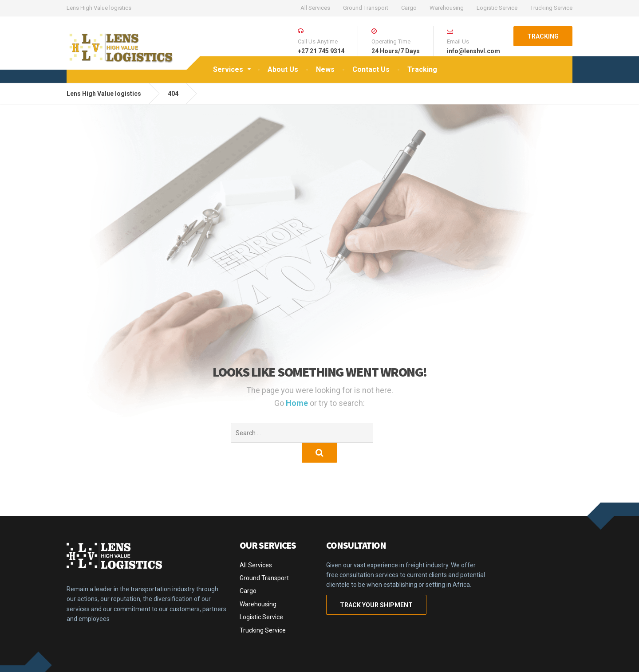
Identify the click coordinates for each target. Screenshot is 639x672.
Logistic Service (497, 8)
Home (298, 403)
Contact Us (371, 69)
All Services (315, 8)
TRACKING (543, 36)
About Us (283, 69)
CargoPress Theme (96, 659)
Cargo (409, 8)
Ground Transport (366, 8)
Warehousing (447, 8)
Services (228, 69)
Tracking (422, 69)
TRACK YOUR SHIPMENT (376, 585)
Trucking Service (551, 8)
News (325, 69)
